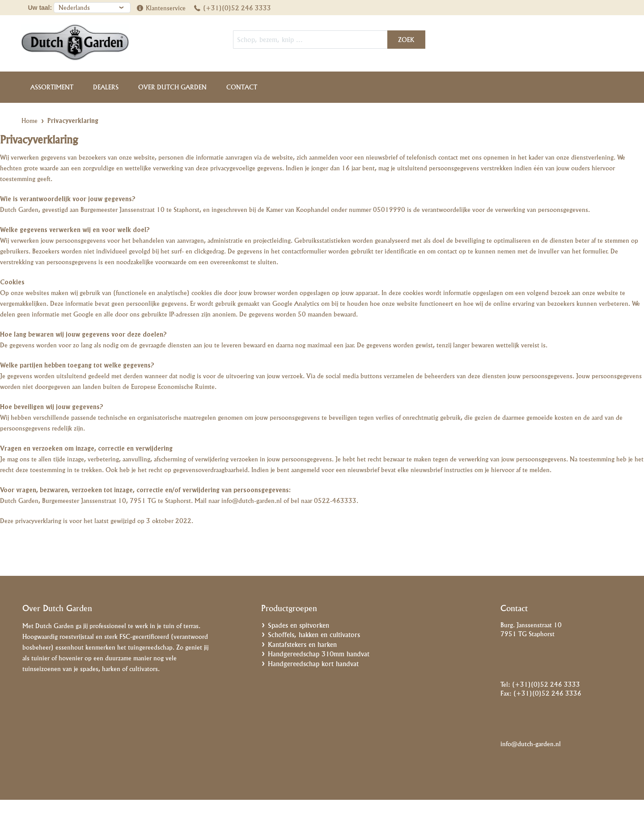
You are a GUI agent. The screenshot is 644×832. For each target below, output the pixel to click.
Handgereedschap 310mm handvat (319, 654)
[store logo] (92, 42)
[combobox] (329, 40)
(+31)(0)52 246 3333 (237, 8)
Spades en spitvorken (299, 625)
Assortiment (52, 87)
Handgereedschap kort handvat (313, 664)
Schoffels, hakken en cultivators (314, 635)
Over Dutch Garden (172, 87)
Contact (242, 87)
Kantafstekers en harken (302, 644)
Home (30, 120)
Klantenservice (166, 8)
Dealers (106, 87)
